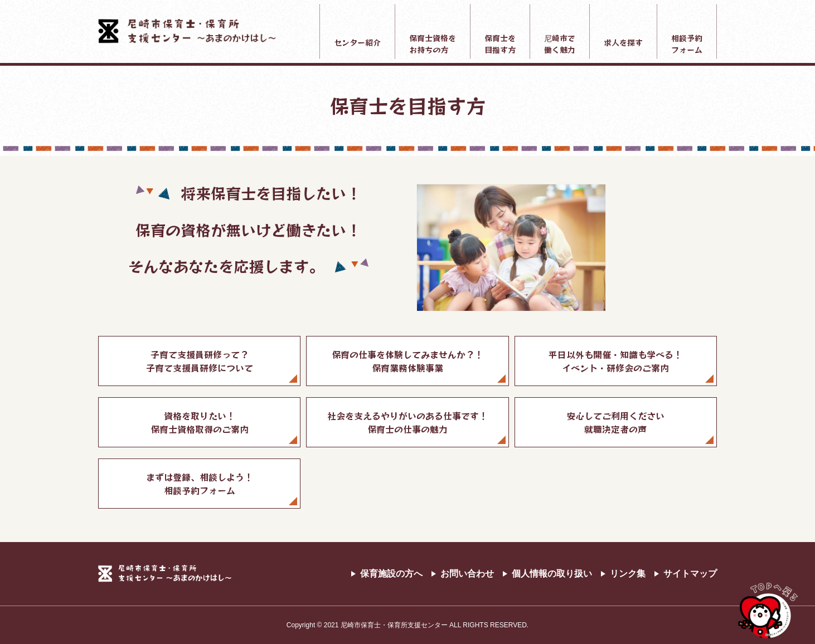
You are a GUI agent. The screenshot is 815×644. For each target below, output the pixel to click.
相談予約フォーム (687, 44)
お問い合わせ (467, 574)
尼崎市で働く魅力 (560, 44)
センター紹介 (357, 42)
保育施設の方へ (391, 574)
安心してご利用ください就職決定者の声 (615, 422)
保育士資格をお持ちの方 (433, 44)
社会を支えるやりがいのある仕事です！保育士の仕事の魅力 (407, 422)
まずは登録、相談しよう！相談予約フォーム (200, 484)
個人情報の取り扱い (552, 574)
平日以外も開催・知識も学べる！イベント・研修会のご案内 (615, 361)
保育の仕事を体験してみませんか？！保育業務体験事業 (407, 361)
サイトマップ (690, 574)
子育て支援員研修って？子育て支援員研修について (200, 361)
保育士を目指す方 (500, 44)
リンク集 (628, 574)
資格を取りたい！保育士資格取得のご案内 (200, 422)
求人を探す (623, 42)
